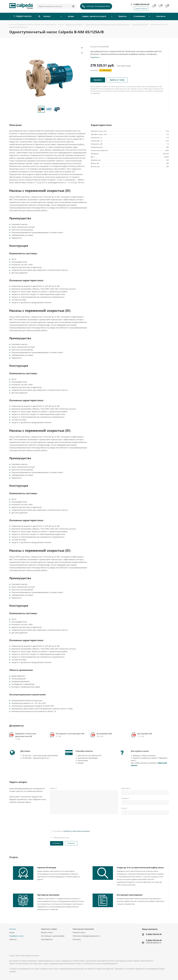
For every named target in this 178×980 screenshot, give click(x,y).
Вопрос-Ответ (47, 932)
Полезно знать (79, 932)
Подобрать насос (17, 936)
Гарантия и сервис (49, 929)
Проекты (13, 939)
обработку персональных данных (77, 831)
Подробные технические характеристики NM (26, 735)
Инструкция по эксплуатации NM (70, 734)
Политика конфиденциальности (86, 936)
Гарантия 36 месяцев (47, 868)
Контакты (77, 939)
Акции (12, 932)
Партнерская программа (48, 895)
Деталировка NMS (104, 734)
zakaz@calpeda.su (154, 943)
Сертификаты (47, 939)
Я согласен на (71, 831)
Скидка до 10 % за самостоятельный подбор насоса (140, 868)
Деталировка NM (145, 734)
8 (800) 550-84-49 (141, 4)
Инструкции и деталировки (130, 895)
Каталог (13, 929)
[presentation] (69, 822)
